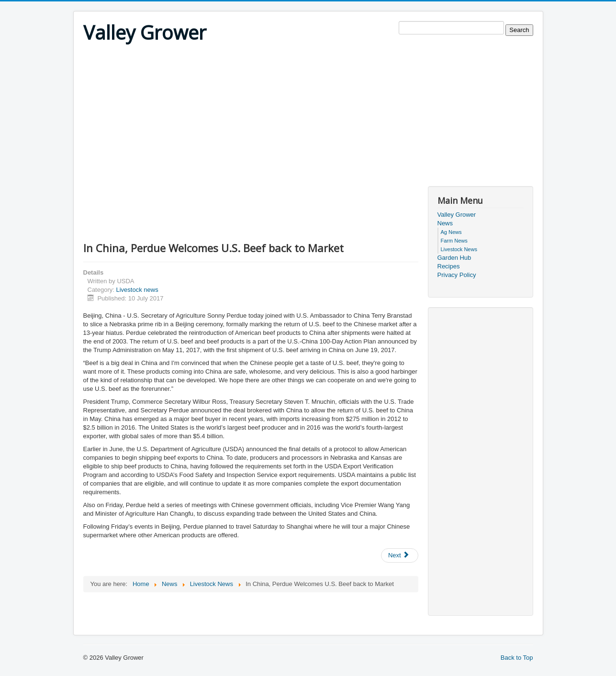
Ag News (451, 232)
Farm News (454, 241)
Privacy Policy (457, 275)
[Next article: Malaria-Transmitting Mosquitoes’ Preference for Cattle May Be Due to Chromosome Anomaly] (400, 555)
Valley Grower (457, 215)
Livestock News (459, 249)
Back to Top (517, 658)
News (445, 223)
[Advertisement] (308, 119)
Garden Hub (454, 258)
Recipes (449, 266)
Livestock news (137, 290)
